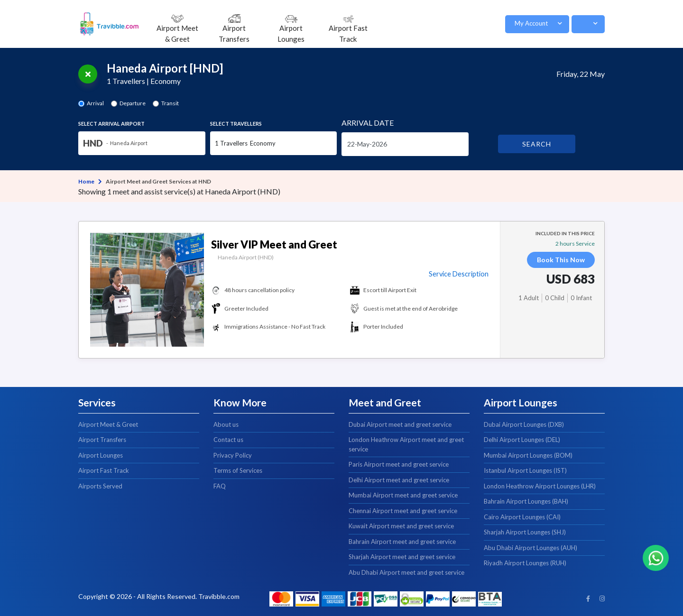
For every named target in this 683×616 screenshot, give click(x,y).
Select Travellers (236, 124)
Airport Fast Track (104, 470)
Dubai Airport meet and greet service (400, 424)
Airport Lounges (101, 455)
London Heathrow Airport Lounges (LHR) (540, 486)
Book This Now (561, 260)
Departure (133, 103)
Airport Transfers (102, 440)
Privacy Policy (233, 455)
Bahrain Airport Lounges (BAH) (526, 501)
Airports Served (100, 486)
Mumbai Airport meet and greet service (403, 495)
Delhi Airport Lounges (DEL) (522, 440)
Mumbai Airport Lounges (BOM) (528, 455)
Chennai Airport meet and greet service (403, 511)
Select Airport (111, 124)
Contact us (228, 440)
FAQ (220, 486)
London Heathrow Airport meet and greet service (406, 444)
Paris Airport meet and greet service (399, 464)
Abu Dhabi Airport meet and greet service (406, 572)
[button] (537, 24)
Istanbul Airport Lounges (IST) (525, 470)
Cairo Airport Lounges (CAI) (522, 517)
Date (368, 123)
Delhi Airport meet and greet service (399, 480)
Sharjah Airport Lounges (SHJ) (525, 532)
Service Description (459, 274)
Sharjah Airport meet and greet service (402, 557)
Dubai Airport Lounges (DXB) (524, 424)
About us (226, 424)
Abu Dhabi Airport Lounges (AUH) (531, 548)
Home (86, 181)
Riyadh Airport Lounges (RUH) (525, 563)
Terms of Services (238, 470)
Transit (170, 103)
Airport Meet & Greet (108, 424)
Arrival (95, 103)
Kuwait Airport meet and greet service (401, 526)
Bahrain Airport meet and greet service (402, 542)
